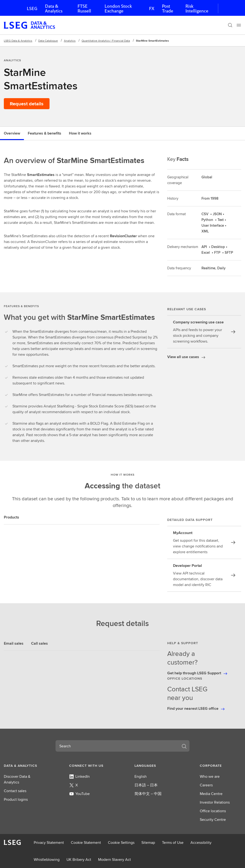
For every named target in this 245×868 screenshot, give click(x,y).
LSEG (32, 8)
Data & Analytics (54, 8)
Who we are (210, 776)
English (141, 776)
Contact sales (15, 791)
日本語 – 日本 (146, 785)
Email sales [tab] (14, 643)
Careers (206, 785)
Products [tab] (11, 517)
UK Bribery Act (79, 860)
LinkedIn (79, 776)
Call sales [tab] (39, 643)
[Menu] (239, 25)
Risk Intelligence (197, 8)
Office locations (213, 811)
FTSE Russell (84, 8)
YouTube (79, 794)
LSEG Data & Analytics (18, 41)
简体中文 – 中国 (148, 794)
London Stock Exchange (118, 8)
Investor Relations (215, 802)
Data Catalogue (48, 41)
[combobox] (117, 746)
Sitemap (148, 843)
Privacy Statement (49, 843)
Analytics (70, 41)
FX (152, 8)
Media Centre (211, 794)
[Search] (230, 25)
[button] (25, 766)
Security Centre (213, 820)
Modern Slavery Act (114, 860)
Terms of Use (173, 843)
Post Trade (168, 8)
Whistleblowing (47, 860)
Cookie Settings (121, 843)
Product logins (16, 799)
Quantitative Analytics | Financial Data (106, 41)
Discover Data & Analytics (17, 779)
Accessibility (201, 843)
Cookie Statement (86, 843)
